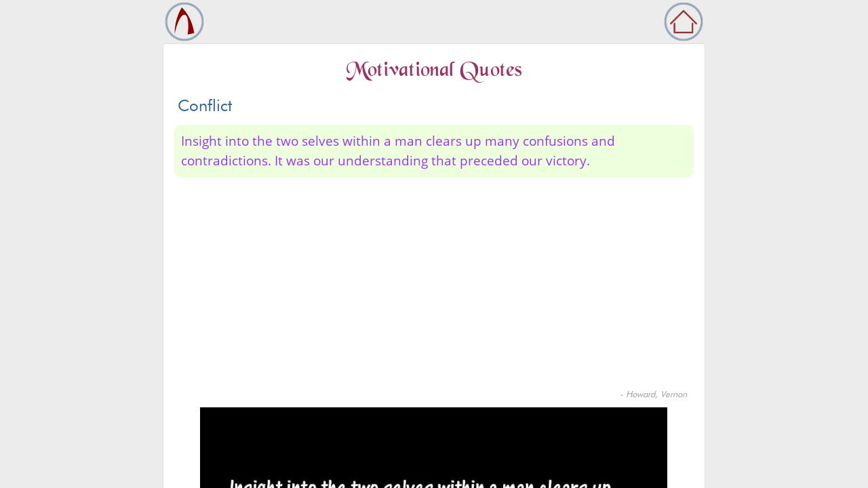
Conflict (205, 105)
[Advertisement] (434, 286)
